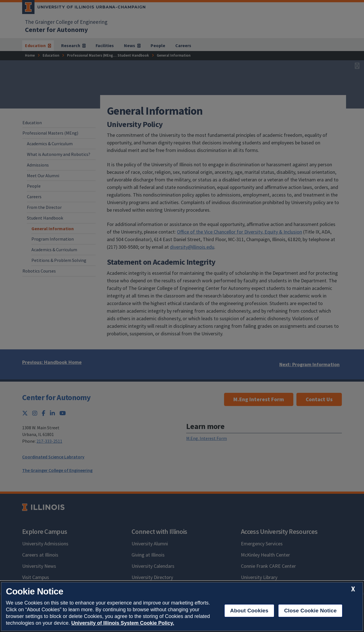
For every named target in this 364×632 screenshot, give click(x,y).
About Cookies (249, 611)
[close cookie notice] (353, 589)
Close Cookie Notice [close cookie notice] (310, 611)
